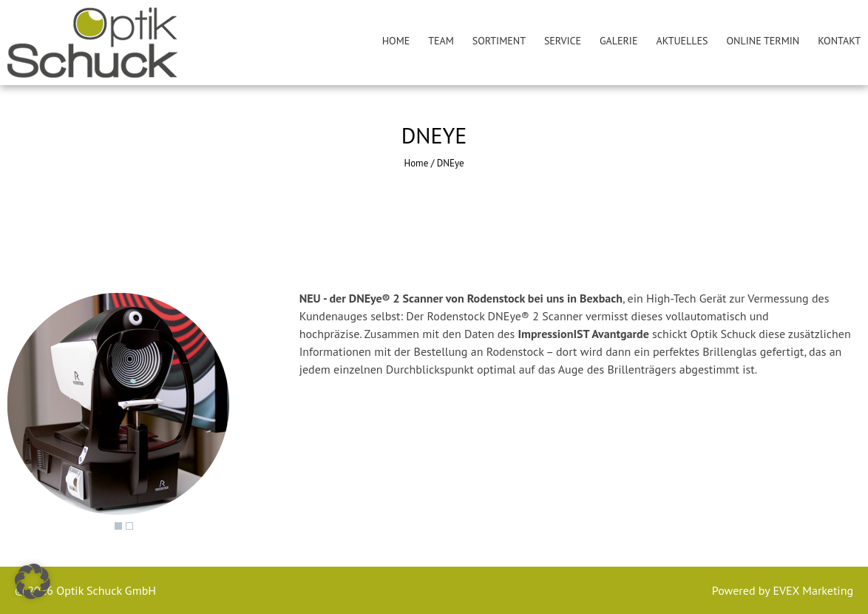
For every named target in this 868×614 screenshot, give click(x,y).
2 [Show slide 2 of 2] (129, 526)
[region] (118, 415)
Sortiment (499, 41)
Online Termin (763, 41)
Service (563, 41)
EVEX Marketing (811, 590)
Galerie (618, 41)
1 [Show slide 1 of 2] (118, 526)
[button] (33, 581)
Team (441, 41)
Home (396, 41)
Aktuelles (682, 41)
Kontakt (839, 41)
